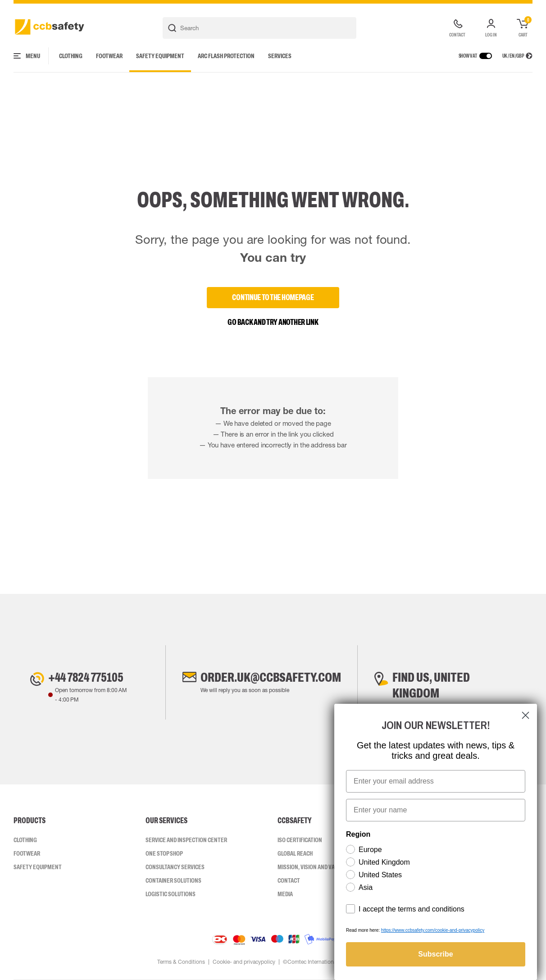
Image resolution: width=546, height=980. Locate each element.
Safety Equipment (160, 56)
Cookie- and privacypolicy (244, 962)
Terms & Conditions (181, 962)
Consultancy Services (175, 867)
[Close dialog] (526, 715)
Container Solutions (173, 880)
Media (285, 894)
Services (280, 56)
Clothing (71, 56)
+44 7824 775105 (86, 677)
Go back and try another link (273, 322)
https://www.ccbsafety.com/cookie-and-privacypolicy (433, 930)
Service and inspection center (186, 840)
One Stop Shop (164, 853)
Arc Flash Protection (226, 56)
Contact (289, 880)
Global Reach (295, 853)
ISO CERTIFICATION (300, 840)
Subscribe (435, 954)
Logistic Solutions (171, 894)
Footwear (109, 56)
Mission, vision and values (312, 867)
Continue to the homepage (273, 297)
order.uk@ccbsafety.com (271, 677)
